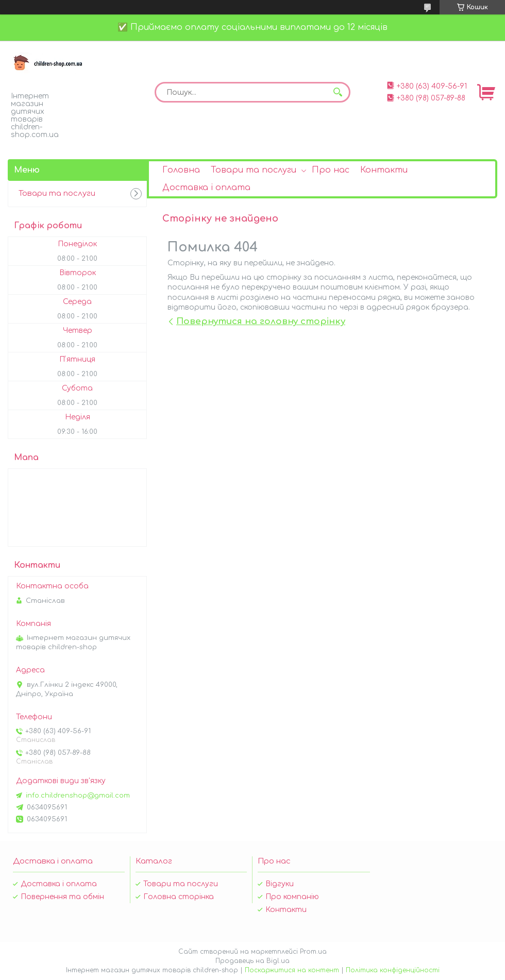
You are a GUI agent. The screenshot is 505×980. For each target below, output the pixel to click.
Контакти (384, 170)
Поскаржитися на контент (292, 970)
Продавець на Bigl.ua (252, 961)
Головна (181, 170)
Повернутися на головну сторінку (261, 321)
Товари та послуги (254, 170)
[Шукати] (338, 92)
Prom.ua (313, 952)
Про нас (331, 170)
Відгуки (280, 884)
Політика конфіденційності (393, 970)
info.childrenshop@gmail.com (78, 796)
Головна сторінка (179, 897)
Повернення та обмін (62, 897)
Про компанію (292, 897)
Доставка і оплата (206, 188)
